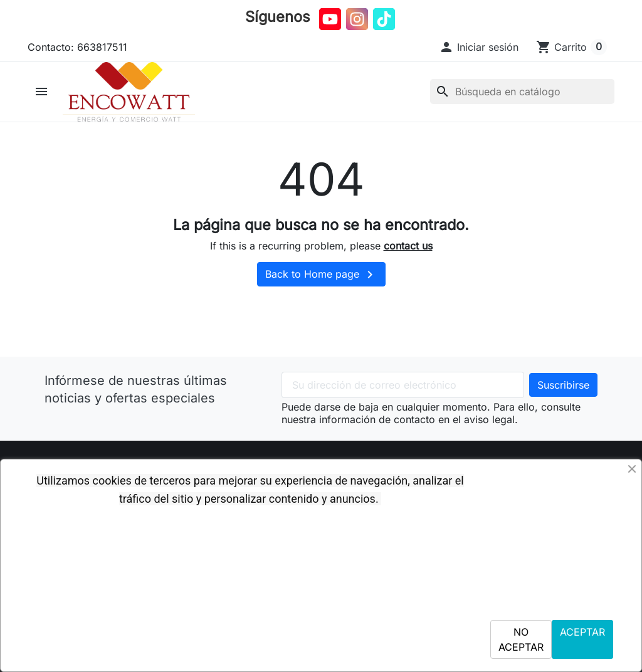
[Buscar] (522, 95)
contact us (408, 253)
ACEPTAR (582, 632)
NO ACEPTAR (521, 639)
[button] (479, 47)
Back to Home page (321, 282)
